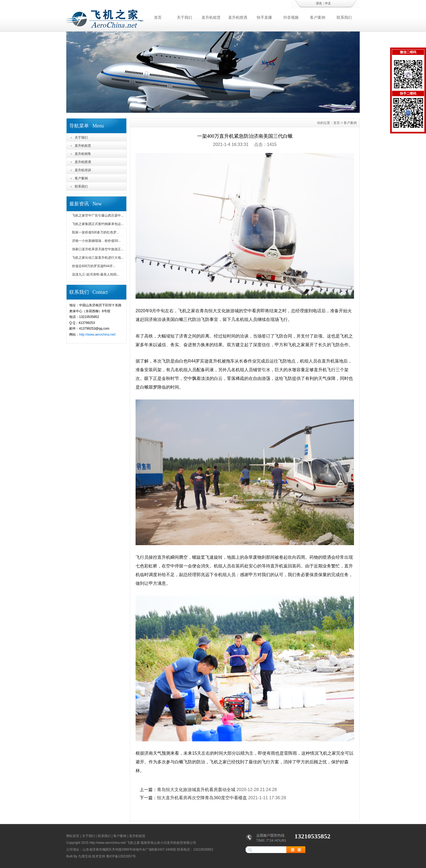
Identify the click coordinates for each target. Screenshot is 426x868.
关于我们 (184, 17)
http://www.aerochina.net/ (97, 335)
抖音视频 (291, 17)
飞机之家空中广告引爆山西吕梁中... (98, 216)
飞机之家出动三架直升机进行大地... (98, 258)
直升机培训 (83, 170)
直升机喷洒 (238, 17)
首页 (158, 17)
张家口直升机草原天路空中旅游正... (98, 249)
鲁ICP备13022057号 (121, 856)
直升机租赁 (211, 17)
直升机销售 (83, 154)
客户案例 (318, 17)
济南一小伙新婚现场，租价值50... (96, 241)
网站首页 (73, 836)
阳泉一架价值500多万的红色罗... (96, 232)
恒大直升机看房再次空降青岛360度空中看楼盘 (202, 798)
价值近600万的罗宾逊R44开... (94, 266)
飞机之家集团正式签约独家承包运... (98, 224)
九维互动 (85, 856)
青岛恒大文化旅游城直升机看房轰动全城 (196, 790)
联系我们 (344, 17)
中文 (328, 3)
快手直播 (264, 17)
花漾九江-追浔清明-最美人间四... (96, 274)
